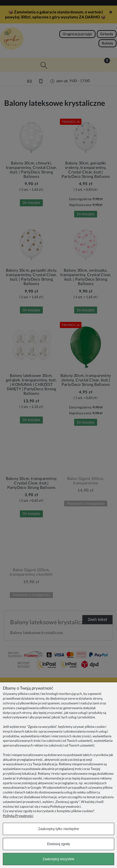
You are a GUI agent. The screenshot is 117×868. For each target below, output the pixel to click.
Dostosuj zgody (59, 844)
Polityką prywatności (65, 806)
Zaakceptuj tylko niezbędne (58, 829)
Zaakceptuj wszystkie (58, 859)
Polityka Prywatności (18, 816)
